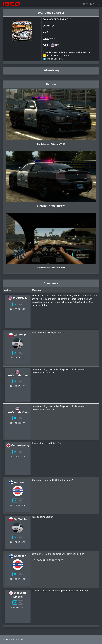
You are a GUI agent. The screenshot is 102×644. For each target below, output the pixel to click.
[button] (85, 4)
